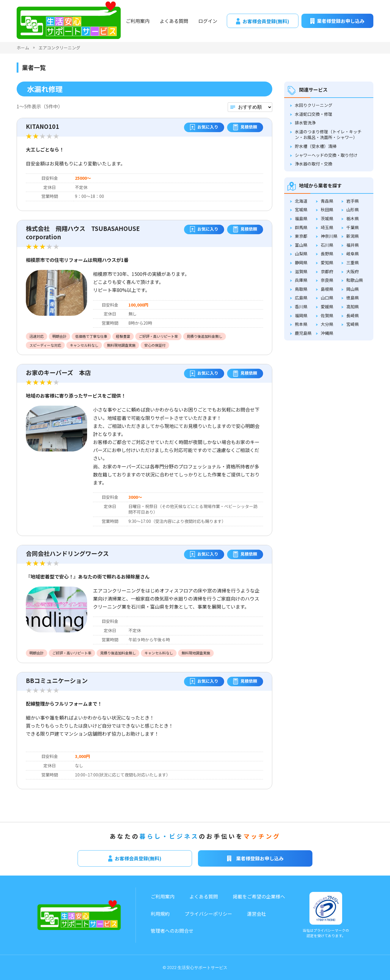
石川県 (327, 245)
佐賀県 (327, 315)
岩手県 (353, 201)
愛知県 (327, 262)
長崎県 (353, 315)
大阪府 (353, 271)
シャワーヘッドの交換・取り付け (326, 155)
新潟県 (353, 236)
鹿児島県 (303, 333)
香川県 (301, 307)
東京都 (301, 236)
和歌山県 (355, 280)
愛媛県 (327, 307)
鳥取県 (301, 289)
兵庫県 (301, 280)
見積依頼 (245, 127)
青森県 (327, 201)
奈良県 (327, 280)
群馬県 (301, 227)
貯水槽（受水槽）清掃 (316, 146)
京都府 (327, 271)
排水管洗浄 (305, 123)
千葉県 (353, 227)
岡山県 (353, 289)
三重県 (353, 262)
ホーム (23, 48)
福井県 (353, 245)
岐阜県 (353, 254)
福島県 (301, 218)
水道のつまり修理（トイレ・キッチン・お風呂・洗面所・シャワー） (328, 135)
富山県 (301, 245)
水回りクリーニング (314, 105)
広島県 (301, 298)
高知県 (353, 307)
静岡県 (301, 262)
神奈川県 (329, 236)
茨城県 (327, 218)
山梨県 (301, 254)
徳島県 (353, 298)
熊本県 (301, 324)
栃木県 (353, 218)
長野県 (327, 254)
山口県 (327, 298)
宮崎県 (353, 324)
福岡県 (301, 315)
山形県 (353, 210)
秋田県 (327, 210)
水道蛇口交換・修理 (314, 114)
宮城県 (301, 210)
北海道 (301, 201)
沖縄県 (327, 333)
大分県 (327, 324)
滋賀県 (301, 271)
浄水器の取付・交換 (314, 164)
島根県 (327, 289)
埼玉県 (327, 227)
